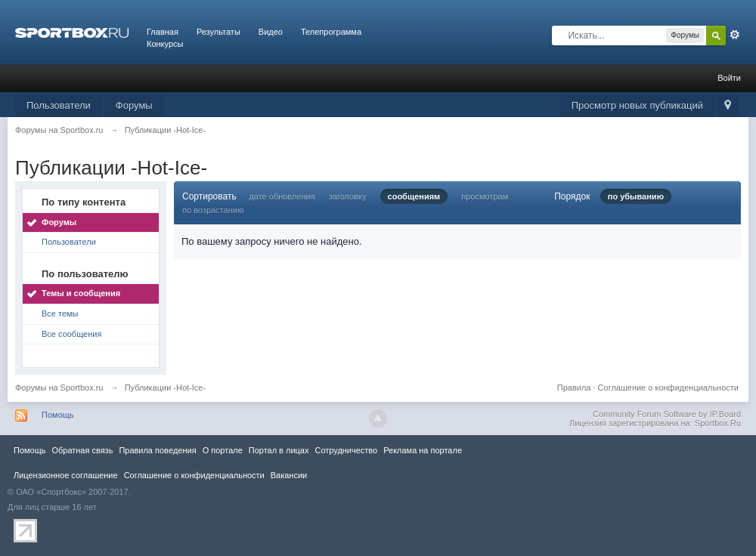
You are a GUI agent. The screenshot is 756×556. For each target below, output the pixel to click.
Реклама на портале (423, 450)
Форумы (134, 105)
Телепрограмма (331, 32)
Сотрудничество (346, 450)
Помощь (58, 415)
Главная (163, 32)
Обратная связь (82, 450)
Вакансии (289, 475)
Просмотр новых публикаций (637, 105)
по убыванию (636, 196)
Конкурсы (165, 44)
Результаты (218, 32)
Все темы (60, 314)
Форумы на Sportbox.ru (59, 388)
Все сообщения (71, 334)
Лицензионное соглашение (66, 475)
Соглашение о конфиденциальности (668, 388)
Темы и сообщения (81, 293)
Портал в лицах (279, 450)
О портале (223, 450)
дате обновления (282, 196)
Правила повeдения (157, 450)
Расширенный (735, 35)
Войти (729, 78)
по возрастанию (213, 210)
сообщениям (414, 196)
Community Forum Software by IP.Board (667, 414)
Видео (271, 32)
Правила (574, 388)
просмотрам (485, 196)
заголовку (348, 196)
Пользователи (59, 105)
